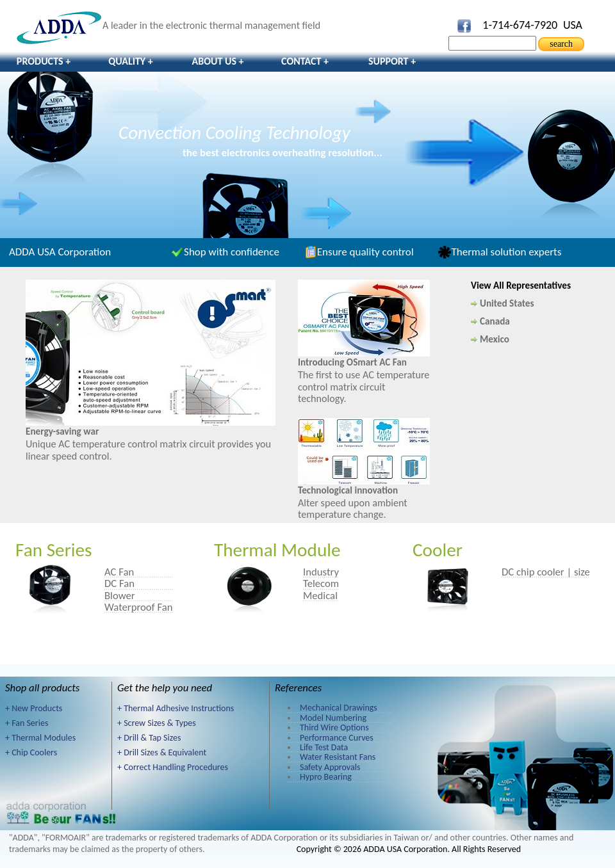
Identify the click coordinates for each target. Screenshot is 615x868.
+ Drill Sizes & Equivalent (162, 752)
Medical (320, 595)
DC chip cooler (533, 572)
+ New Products (34, 708)
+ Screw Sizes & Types (157, 723)
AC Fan (119, 572)
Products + (44, 61)
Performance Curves (337, 738)
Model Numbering (333, 718)
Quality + (131, 61)
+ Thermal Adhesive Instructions (176, 708)
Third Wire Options (334, 727)
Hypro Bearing (326, 777)
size (582, 572)
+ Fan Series (27, 723)
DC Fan (119, 583)
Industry (321, 572)
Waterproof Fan (139, 607)
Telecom (321, 583)
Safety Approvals (330, 767)
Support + (392, 61)
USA (573, 25)
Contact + (305, 61)
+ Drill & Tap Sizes (149, 738)
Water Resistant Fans (338, 757)
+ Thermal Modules (40, 738)
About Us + (217, 61)
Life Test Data (324, 747)
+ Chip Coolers (31, 752)
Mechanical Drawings (339, 708)
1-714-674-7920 (520, 25)
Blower (120, 595)
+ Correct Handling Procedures (173, 767)
